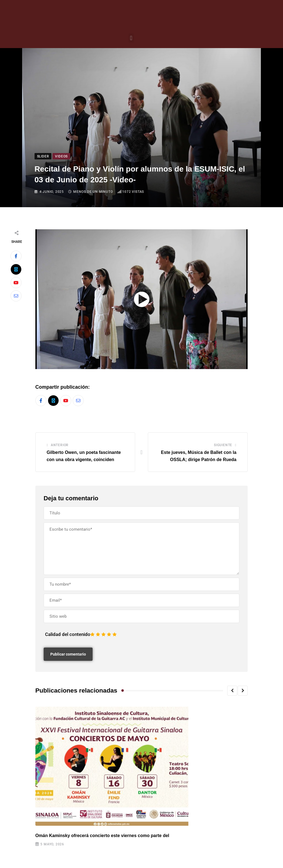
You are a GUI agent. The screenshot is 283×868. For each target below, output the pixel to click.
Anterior (60, 445)
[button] (131, 38)
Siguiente (223, 445)
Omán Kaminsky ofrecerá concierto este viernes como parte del (102, 836)
